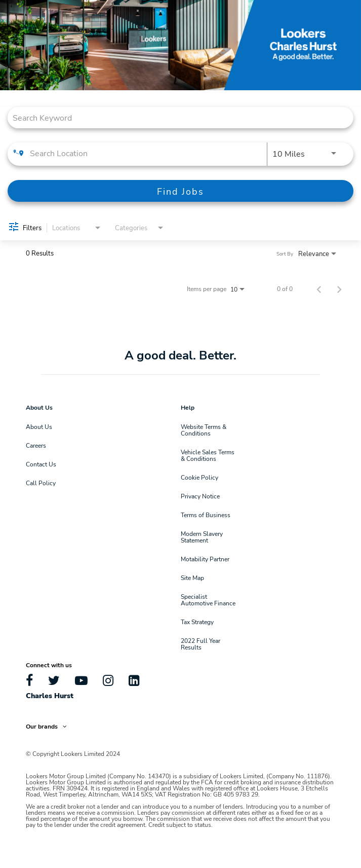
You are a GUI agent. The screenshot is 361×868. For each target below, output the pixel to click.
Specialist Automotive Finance (208, 600)
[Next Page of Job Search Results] (339, 288)
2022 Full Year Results (200, 644)
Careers (36, 445)
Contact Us (41, 464)
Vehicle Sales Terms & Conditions (208, 455)
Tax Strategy (197, 622)
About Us (39, 426)
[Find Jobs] (180, 191)
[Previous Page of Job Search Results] (319, 288)
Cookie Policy (199, 477)
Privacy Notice (200, 496)
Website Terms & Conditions (204, 430)
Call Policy (41, 483)
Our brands (46, 726)
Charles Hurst (50, 695)
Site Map (192, 577)
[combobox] (175, 117)
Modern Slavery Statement (202, 537)
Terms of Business (206, 515)
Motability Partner (205, 559)
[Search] (180, 191)
